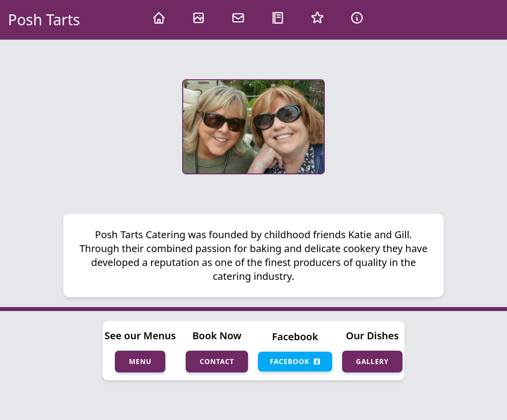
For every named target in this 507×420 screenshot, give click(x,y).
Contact (217, 361)
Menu (140, 361)
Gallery (372, 361)
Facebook (295, 361)
